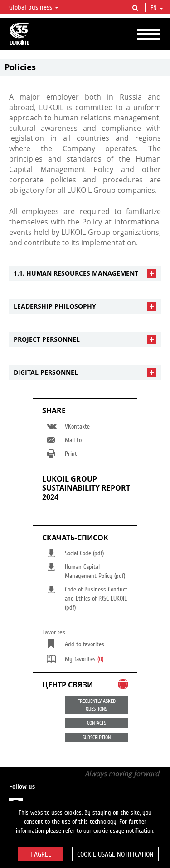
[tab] (85, 274)
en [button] (157, 8)
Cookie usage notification (115, 854)
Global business (34, 7)
